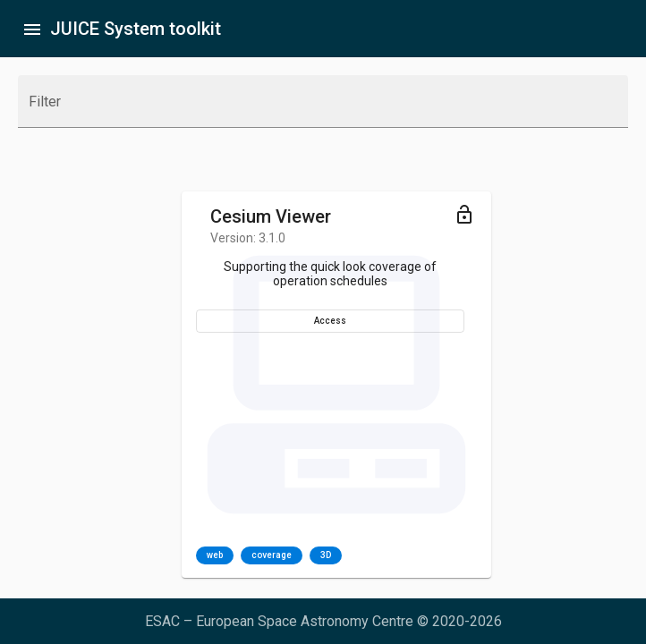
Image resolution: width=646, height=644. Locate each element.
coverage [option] (121, 555)
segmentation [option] (437, 555)
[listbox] (119, 555)
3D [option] (175, 555)
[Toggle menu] (310, 214)
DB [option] (501, 555)
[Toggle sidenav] (32, 29)
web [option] (64, 555)
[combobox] (323, 109)
